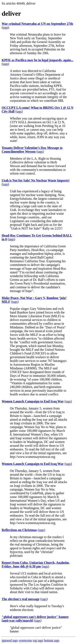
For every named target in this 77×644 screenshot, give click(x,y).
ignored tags (10, 640)
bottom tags (52, 640)
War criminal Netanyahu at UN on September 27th (37, 24)
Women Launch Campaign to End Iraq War (33, 401)
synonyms (25, 640)
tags (5, 27)
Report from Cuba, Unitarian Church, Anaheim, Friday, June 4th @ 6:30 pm (36, 564)
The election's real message (21, 599)
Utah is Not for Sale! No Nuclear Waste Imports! (36, 180)
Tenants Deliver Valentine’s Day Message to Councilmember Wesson (32, 150)
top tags (38, 640)
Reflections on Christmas (19, 530)
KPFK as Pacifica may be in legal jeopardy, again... (37, 60)
